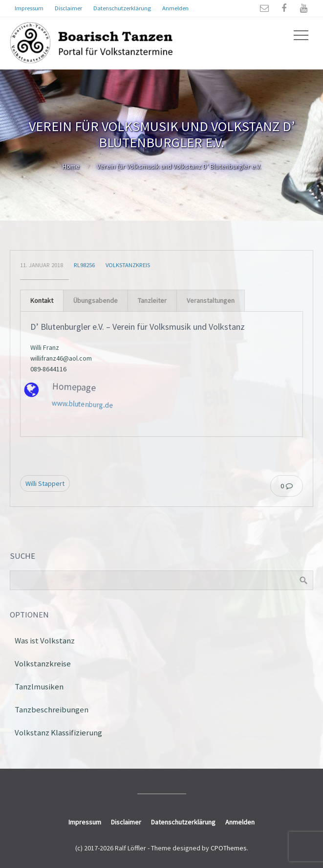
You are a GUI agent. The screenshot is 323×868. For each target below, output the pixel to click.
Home (71, 166)
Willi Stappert (45, 483)
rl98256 (84, 265)
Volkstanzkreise (43, 663)
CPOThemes (229, 848)
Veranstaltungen (211, 300)
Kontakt (42, 300)
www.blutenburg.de (73, 399)
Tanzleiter (152, 300)
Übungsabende (96, 300)
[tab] (42, 300)
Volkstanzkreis (128, 265)
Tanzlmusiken (39, 686)
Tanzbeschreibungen (52, 709)
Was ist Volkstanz (45, 640)
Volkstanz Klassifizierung (58, 732)
